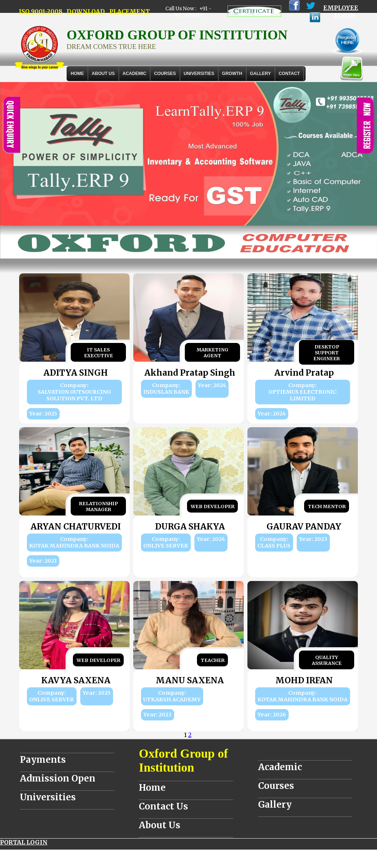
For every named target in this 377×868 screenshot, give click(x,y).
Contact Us (163, 806)
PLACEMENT (130, 11)
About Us (103, 74)
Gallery (260, 74)
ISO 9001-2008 (40, 11)
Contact (289, 74)
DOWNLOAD (86, 11)
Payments (43, 760)
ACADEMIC (135, 74)
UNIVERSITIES (199, 74)
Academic (280, 767)
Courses (276, 786)
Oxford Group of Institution (183, 760)
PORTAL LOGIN (24, 842)
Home (77, 74)
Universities (48, 797)
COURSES (165, 74)
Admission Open (58, 778)
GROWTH (232, 74)
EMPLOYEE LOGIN (341, 11)
